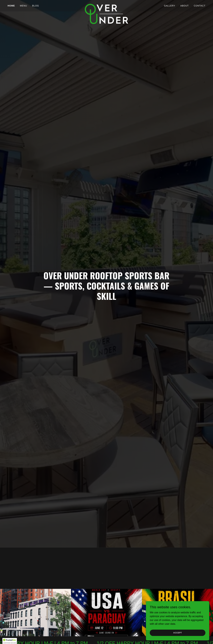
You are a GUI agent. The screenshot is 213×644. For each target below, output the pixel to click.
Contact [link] (200, 6)
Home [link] (11, 6)
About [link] (184, 6)
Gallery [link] (170, 6)
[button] (10, 641)
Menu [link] (23, 6)
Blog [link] (35, 6)
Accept (178, 633)
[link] (106, 5)
